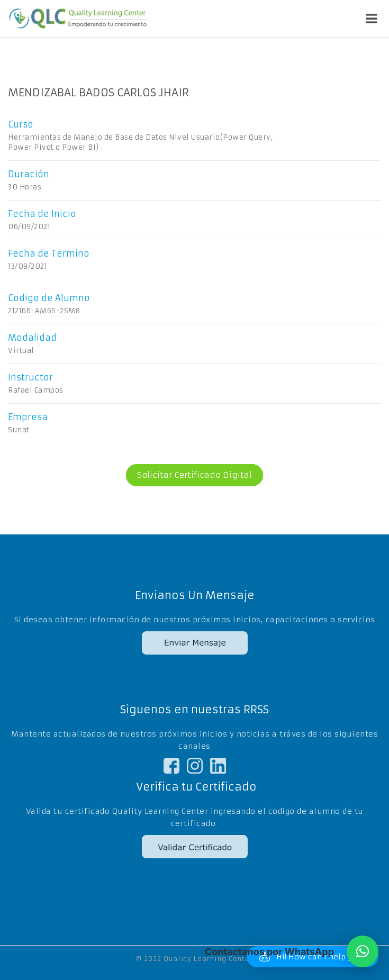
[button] (363, 951)
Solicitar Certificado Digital (189, 475)
